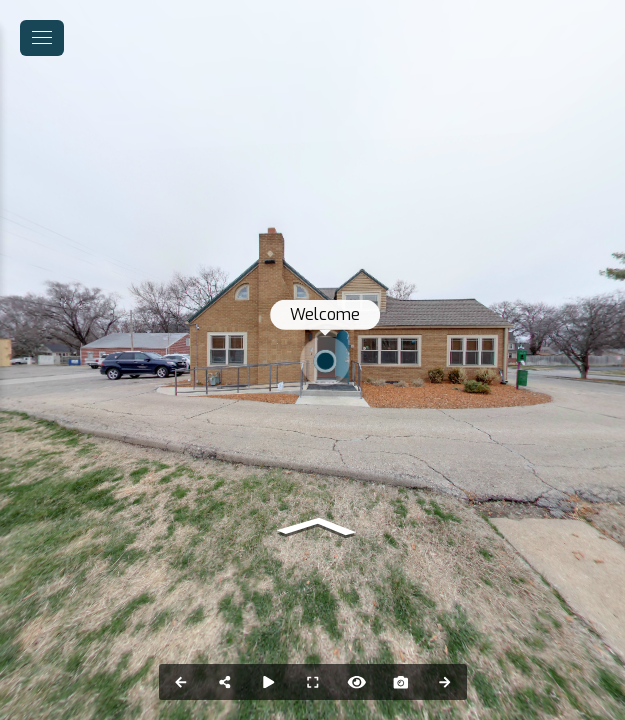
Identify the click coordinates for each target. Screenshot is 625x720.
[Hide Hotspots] (357, 682)
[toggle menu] (42, 38)
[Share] (225, 682)
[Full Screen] (313, 682)
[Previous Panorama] (181, 682)
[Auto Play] (269, 682)
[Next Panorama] (445, 682)
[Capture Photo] (401, 682)
